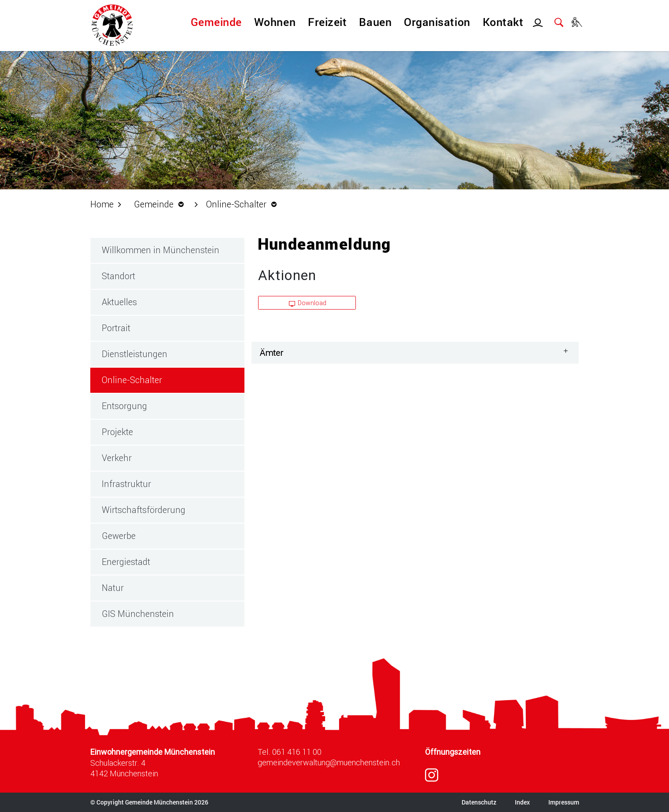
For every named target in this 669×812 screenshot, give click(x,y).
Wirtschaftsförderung (144, 509)
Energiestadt (126, 561)
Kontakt (503, 22)
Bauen (375, 22)
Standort (118, 276)
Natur (113, 587)
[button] (161, 204)
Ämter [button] (272, 352)
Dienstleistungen (135, 354)
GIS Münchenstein (138, 613)
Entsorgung (124, 406)
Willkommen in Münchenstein (161, 250)
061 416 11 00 (297, 752)
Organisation (437, 22)
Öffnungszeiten (453, 752)
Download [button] (308, 303)
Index (522, 802)
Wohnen (275, 22)
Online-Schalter (157, 379)
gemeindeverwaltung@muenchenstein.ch (329, 762)
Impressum (564, 802)
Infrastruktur (126, 484)
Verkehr (117, 458)
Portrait (116, 328)
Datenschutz (479, 802)
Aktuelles (119, 302)
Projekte (117, 432)
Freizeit (327, 22)
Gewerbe (119, 535)
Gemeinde (216, 22)
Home (102, 204)
